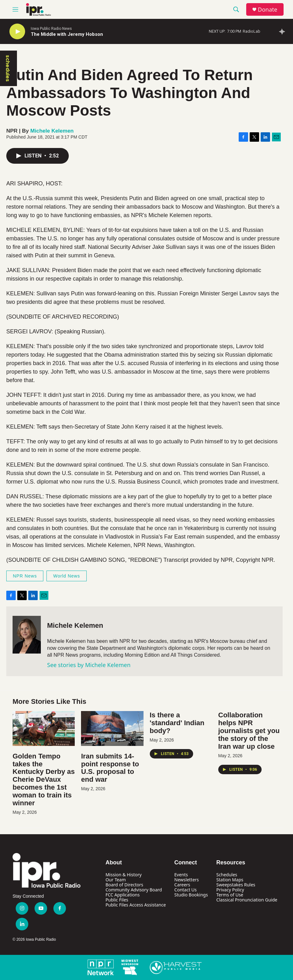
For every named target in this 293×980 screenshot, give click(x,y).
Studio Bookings (191, 895)
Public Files (117, 900)
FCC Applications (123, 895)
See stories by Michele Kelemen (89, 665)
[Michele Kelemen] (27, 635)
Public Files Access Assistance (136, 905)
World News (66, 576)
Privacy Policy (230, 890)
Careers (182, 885)
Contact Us (185, 890)
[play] (17, 32)
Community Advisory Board (134, 890)
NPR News (25, 576)
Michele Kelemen (52, 131)
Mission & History (124, 875)
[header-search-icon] (236, 9)
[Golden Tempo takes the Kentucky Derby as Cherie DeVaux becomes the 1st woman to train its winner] (44, 728)
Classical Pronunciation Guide (247, 900)
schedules (8, 68)
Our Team (116, 880)
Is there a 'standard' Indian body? (177, 723)
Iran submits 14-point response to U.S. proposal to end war (110, 768)
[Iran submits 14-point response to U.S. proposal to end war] (112, 728)
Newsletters (187, 880)
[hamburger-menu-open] (15, 9)
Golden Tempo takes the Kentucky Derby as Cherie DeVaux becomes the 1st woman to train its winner (44, 780)
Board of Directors (124, 885)
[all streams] (284, 31)
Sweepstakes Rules (236, 885)
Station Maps (230, 880)
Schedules (227, 875)
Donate (268, 10)
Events (181, 875)
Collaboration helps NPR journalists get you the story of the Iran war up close (249, 731)
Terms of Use (230, 895)
